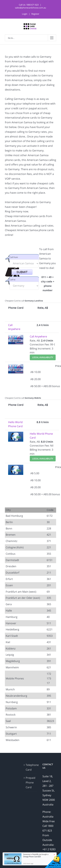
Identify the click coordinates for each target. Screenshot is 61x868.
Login (25, 14)
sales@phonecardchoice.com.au (30, 8)
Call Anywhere (38, 336)
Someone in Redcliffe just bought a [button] (36, 856)
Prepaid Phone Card (30, 783)
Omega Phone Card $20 (32, 857)
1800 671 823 (32, 5)
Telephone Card (31, 767)
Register (35, 14)
